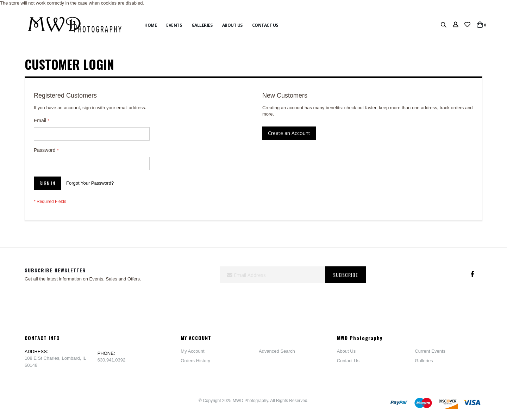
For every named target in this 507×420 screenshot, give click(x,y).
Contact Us (348, 361)
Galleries (424, 361)
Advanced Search (277, 351)
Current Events (430, 351)
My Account (192, 351)
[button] (467, 25)
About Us (346, 351)
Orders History (195, 361)
